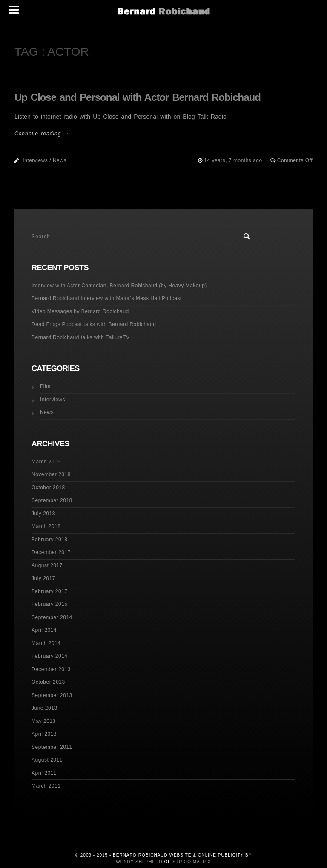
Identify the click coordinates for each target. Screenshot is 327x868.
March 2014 (46, 643)
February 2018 (50, 540)
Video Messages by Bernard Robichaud (80, 311)
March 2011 (46, 786)
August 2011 (47, 760)
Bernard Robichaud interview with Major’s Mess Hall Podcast (107, 298)
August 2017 (47, 565)
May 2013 (44, 721)
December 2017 (51, 552)
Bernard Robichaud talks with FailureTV (80, 337)
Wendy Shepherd (139, 862)
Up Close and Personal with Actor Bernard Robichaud (138, 97)
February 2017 (50, 591)
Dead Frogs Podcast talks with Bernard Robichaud (94, 324)
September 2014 (52, 617)
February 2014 (50, 656)
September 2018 (52, 500)
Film (45, 386)
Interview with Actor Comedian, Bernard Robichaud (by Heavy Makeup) (119, 286)
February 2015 (50, 604)
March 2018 (46, 526)
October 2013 (48, 682)
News (60, 160)
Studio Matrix (192, 862)
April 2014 (44, 630)
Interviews (35, 160)
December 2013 (51, 669)
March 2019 (46, 462)
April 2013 (44, 734)
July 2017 (43, 578)
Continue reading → (42, 134)
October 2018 (48, 488)
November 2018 (51, 474)
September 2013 (52, 695)
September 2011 (52, 747)
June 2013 (44, 708)
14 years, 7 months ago (234, 160)
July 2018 (43, 514)
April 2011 (44, 773)
